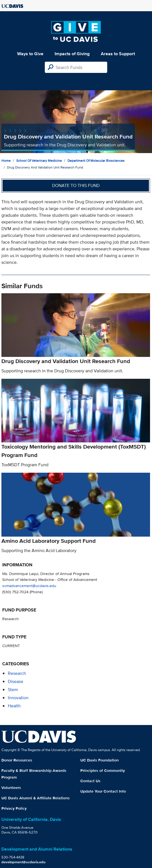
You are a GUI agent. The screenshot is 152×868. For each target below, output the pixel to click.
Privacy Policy (14, 808)
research (17, 673)
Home (6, 161)
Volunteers (11, 788)
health (14, 706)
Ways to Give (30, 54)
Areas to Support (118, 54)
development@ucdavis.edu (24, 862)
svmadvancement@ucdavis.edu (29, 586)
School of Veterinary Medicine (39, 161)
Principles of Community (103, 770)
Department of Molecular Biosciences (96, 161)
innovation (18, 698)
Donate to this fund (76, 185)
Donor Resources (17, 760)
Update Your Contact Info (103, 791)
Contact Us (90, 781)
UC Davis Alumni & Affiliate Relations (36, 798)
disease (16, 681)
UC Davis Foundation (100, 760)
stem (13, 690)
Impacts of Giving (72, 54)
